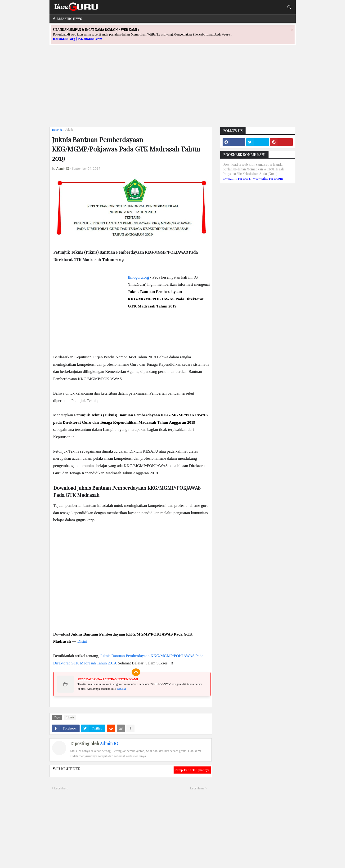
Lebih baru (61, 788)
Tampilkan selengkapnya (192, 770)
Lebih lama (197, 788)
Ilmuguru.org (139, 277)
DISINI (122, 689)
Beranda (57, 130)
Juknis (69, 130)
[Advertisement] (173, 90)
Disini (82, 641)
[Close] (292, 29)
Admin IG (109, 743)
